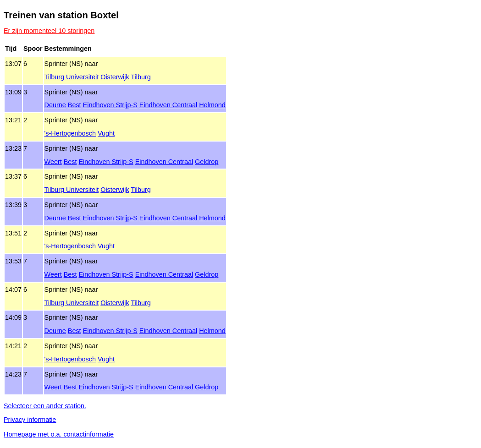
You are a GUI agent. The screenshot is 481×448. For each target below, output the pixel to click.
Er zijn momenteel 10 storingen (49, 31)
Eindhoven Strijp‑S (110, 105)
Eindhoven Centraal (168, 105)
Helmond (212, 105)
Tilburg (141, 77)
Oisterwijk (115, 77)
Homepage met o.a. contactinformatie (59, 434)
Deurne (55, 105)
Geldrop (207, 162)
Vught (106, 133)
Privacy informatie (30, 420)
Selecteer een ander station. (45, 406)
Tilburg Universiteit (72, 77)
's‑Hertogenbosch (70, 133)
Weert (53, 162)
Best (75, 105)
